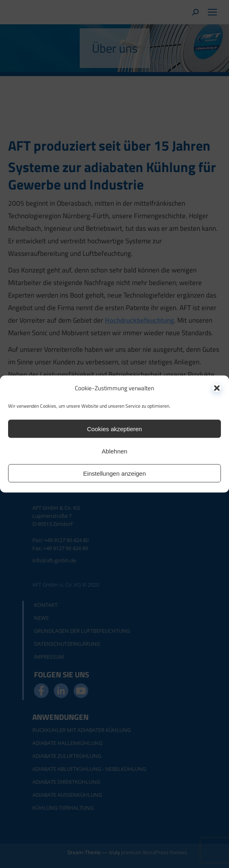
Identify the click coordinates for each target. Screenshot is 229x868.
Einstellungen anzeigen (114, 473)
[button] (217, 388)
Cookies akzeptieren (114, 429)
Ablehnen (114, 451)
